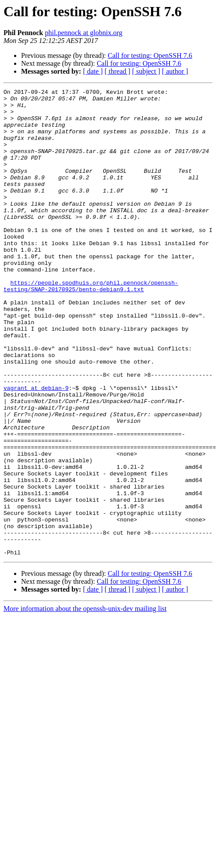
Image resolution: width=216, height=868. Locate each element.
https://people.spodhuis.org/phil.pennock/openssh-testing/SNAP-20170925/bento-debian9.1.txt (91, 326)
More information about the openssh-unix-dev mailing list (85, 702)
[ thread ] (117, 71)
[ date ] (93, 71)
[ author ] (175, 71)
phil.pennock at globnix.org (84, 33)
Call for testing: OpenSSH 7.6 (150, 55)
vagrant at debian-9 (36, 448)
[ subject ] (146, 71)
